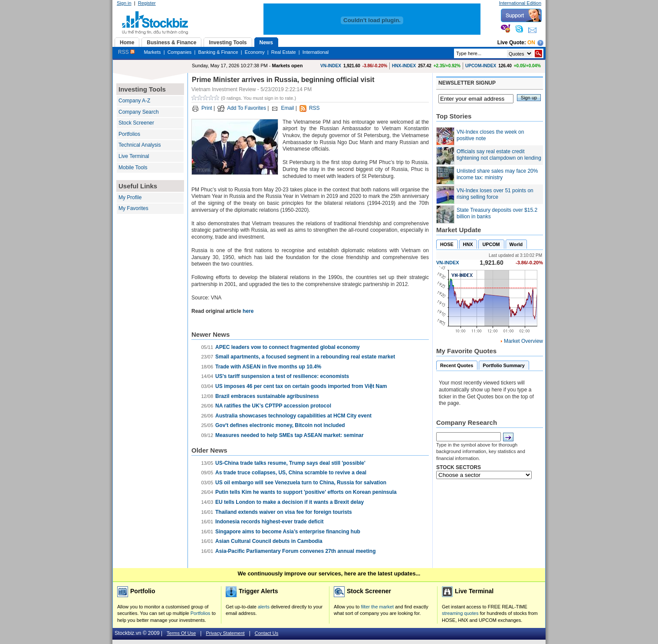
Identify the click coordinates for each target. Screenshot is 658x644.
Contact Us (266, 633)
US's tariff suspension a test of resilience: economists (282, 376)
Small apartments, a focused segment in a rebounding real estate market (305, 357)
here (248, 311)
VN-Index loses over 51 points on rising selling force (495, 194)
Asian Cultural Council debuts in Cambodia (269, 541)
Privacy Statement (225, 633)
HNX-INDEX (404, 66)
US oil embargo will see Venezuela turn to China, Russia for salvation (301, 483)
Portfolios (129, 134)
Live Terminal (134, 156)
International (316, 52)
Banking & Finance (218, 52)
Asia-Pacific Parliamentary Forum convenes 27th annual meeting (295, 551)
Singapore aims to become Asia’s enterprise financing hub (288, 532)
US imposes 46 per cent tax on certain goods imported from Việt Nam (301, 386)
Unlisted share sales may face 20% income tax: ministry (497, 174)
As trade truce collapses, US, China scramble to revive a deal (291, 473)
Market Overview (523, 341)
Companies (180, 52)
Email (287, 108)
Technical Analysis (140, 145)
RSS (126, 52)
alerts (264, 607)
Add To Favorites (247, 108)
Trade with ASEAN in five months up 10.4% (268, 367)
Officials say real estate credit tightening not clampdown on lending (499, 155)
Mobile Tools (133, 168)
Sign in (124, 3)
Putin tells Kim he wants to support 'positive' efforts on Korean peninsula (306, 492)
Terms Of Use (181, 633)
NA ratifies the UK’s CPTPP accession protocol (273, 406)
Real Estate (284, 52)
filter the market (377, 607)
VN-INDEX (331, 66)
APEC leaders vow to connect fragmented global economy (288, 347)
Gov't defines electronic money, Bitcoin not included (280, 425)
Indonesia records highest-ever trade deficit (269, 522)
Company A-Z (134, 101)
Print (207, 108)
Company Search (139, 112)
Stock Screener (136, 123)
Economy (255, 52)
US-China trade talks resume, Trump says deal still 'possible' (290, 463)
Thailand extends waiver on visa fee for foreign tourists (284, 512)
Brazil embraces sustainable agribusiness (267, 396)
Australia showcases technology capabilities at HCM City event (293, 416)
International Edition (520, 3)
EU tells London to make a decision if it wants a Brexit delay (290, 502)
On (531, 43)
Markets (152, 52)
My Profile (130, 197)
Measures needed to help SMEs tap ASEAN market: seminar (290, 435)
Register (147, 3)
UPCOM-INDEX (481, 66)
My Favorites (133, 208)
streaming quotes (460, 613)
